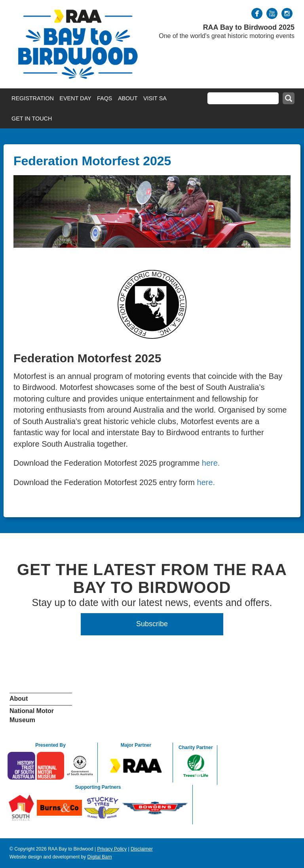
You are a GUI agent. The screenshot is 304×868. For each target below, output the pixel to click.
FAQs (104, 98)
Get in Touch (32, 119)
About (128, 98)
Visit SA (155, 98)
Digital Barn (100, 857)
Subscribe (152, 624)
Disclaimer (142, 849)
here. (211, 463)
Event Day (75, 98)
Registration (33, 98)
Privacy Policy (112, 849)
